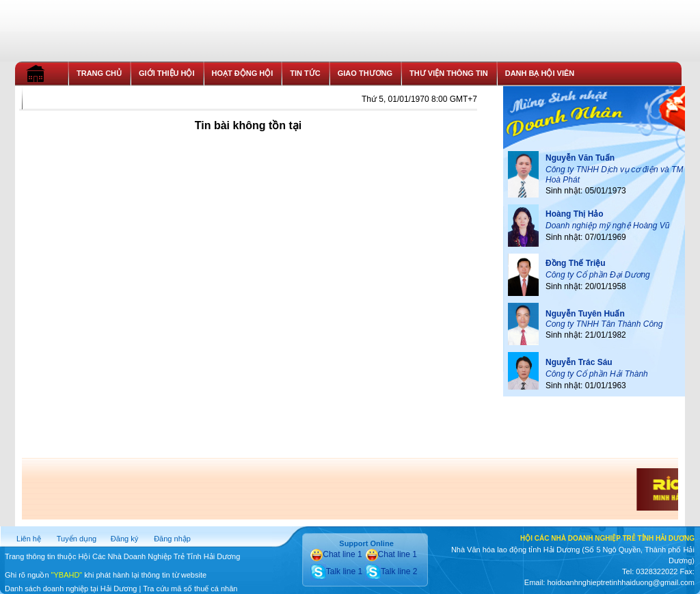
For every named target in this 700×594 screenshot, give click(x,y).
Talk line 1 (336, 571)
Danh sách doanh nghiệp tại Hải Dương (71, 589)
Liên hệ (29, 539)
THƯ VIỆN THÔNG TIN (449, 73)
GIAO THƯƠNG (365, 73)
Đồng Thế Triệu (576, 263)
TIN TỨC (305, 73)
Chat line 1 (336, 554)
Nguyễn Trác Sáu (579, 362)
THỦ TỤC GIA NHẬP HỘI (74, 97)
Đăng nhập (172, 539)
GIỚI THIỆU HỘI (166, 73)
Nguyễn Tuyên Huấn (585, 314)
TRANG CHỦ (99, 73)
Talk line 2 (391, 571)
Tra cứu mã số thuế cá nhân (190, 589)
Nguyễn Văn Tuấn (580, 158)
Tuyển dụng (77, 539)
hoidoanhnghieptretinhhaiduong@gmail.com (620, 582)
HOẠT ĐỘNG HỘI (243, 73)
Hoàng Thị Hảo (575, 214)
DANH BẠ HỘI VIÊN (540, 73)
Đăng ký (124, 539)
